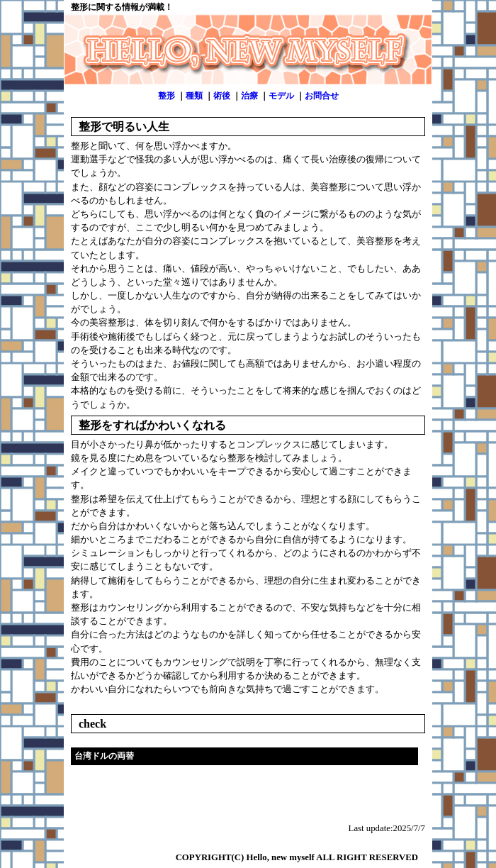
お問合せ (322, 96)
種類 (194, 96)
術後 (222, 96)
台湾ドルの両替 (104, 756)
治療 (249, 96)
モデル (281, 96)
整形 (167, 96)
